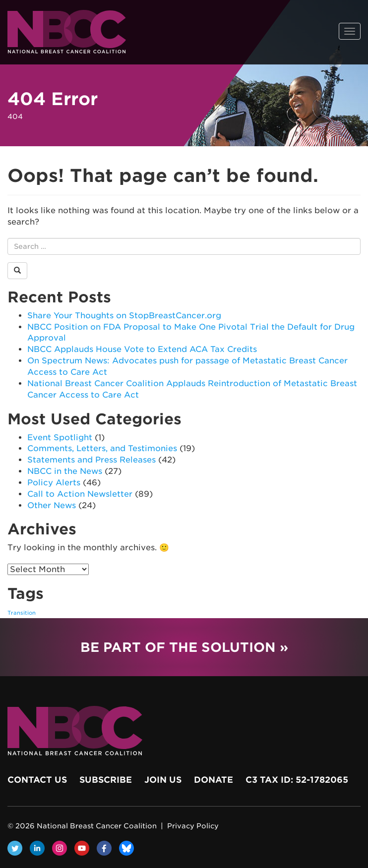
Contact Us (37, 780)
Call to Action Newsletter (80, 494)
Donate (214, 780)
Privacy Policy (193, 826)
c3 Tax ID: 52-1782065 (297, 780)
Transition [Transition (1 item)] (22, 613)
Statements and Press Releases (92, 460)
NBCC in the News (65, 471)
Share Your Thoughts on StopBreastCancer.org (124, 316)
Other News (52, 505)
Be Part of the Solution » (184, 647)
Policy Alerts (54, 483)
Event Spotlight (60, 437)
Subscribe (106, 780)
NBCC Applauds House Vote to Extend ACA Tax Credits (142, 349)
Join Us (163, 780)
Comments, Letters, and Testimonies (102, 448)
